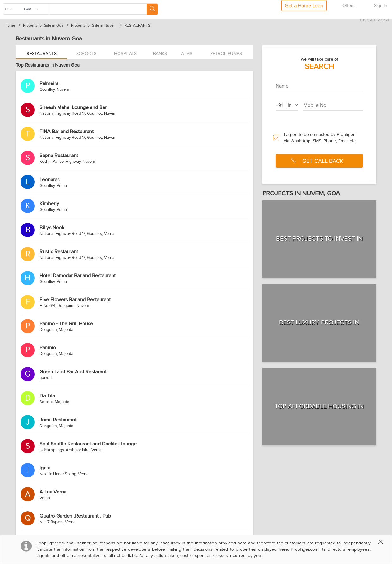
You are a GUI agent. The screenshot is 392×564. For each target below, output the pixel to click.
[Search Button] (152, 9)
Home (10, 25)
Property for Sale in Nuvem (94, 25)
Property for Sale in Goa (43, 25)
